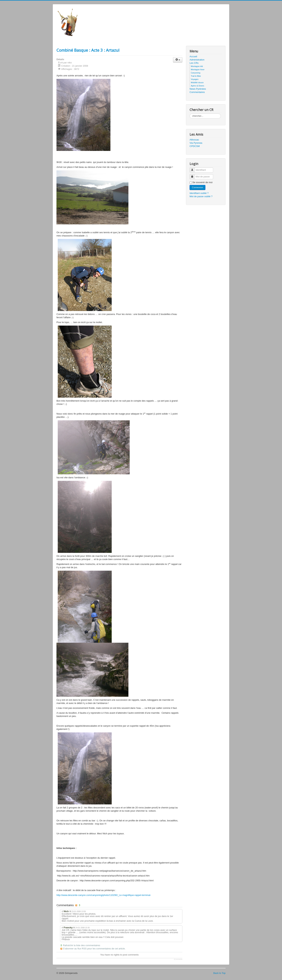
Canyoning (196, 73)
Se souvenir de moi (202, 182)
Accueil (193, 56)
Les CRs (194, 63)
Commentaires (197, 92)
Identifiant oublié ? (199, 193)
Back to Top (219, 973)
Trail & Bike (196, 76)
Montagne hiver (198, 70)
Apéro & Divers (197, 86)
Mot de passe (193, 175)
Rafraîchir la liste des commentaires (82, 945)
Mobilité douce (197, 82)
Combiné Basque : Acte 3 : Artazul (88, 50)
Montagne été (197, 66)
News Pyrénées (198, 89)
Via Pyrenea (196, 143)
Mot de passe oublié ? (201, 196)
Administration (197, 60)
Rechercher (190, 114)
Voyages (195, 79)
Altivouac (194, 140)
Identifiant (193, 168)
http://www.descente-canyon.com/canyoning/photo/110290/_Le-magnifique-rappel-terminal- (104, 895)
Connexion (197, 187)
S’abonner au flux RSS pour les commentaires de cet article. (94, 949)
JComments (178, 959)
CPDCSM (195, 146)
